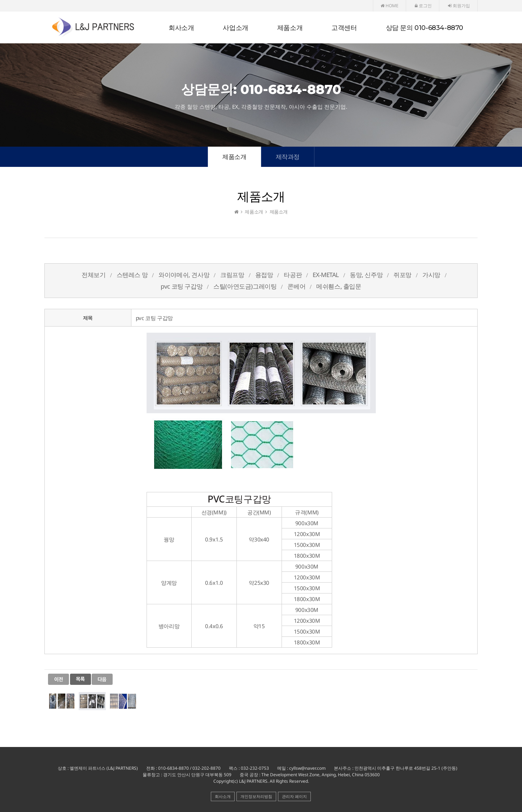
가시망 (431, 275)
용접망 (264, 275)
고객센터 (344, 28)
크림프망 (232, 275)
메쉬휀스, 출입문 (339, 286)
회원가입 (459, 6)
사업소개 (235, 28)
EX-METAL (326, 275)
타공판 (293, 275)
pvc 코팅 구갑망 (182, 286)
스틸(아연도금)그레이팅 (245, 286)
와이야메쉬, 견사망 (184, 275)
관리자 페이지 (294, 796)
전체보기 (93, 275)
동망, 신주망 (366, 275)
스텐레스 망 (132, 275)
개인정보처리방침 (256, 796)
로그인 (423, 6)
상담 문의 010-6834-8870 (425, 28)
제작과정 (288, 157)
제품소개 (290, 28)
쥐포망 (403, 275)
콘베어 (296, 286)
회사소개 (181, 28)
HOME (390, 6)
